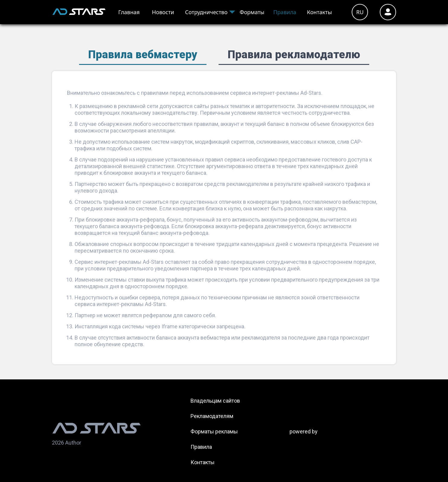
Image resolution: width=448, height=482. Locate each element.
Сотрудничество (206, 12)
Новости (163, 12)
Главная (129, 12)
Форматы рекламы (214, 431)
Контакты (320, 12)
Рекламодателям (212, 416)
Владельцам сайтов (215, 401)
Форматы (252, 12)
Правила (285, 12)
